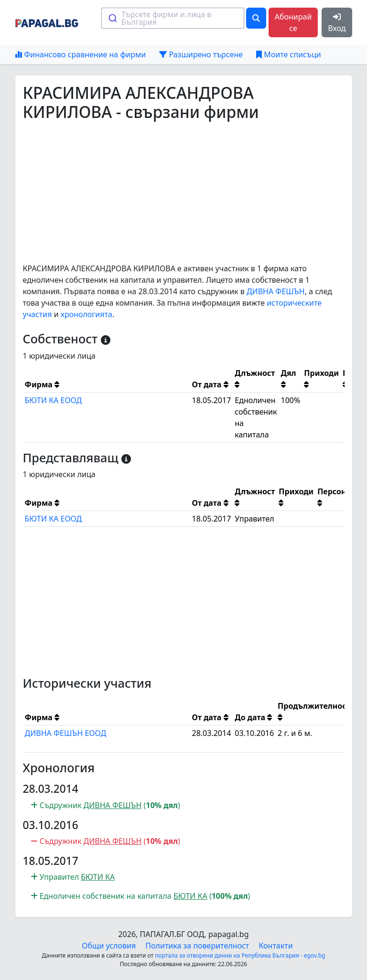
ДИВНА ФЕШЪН (276, 291)
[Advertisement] (184, 192)
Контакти (275, 946)
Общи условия (109, 946)
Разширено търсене (201, 54)
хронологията (86, 314)
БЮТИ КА (98, 877)
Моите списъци (288, 54)
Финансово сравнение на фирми (81, 54)
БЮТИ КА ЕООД (54, 400)
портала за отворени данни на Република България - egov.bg (240, 955)
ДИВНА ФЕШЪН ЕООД (66, 733)
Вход (337, 23)
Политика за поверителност (197, 946)
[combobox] (173, 18)
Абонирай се (293, 22)
